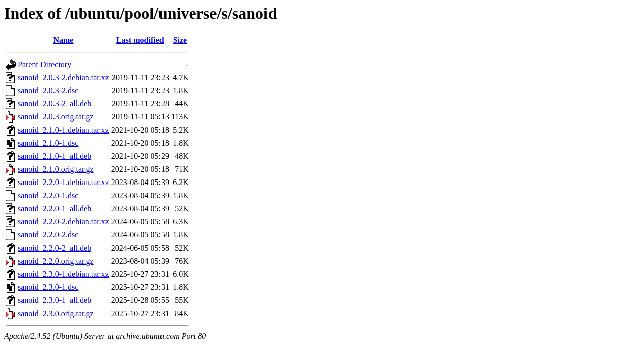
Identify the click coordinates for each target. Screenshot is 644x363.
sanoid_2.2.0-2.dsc (48, 235)
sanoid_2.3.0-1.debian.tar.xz (63, 274)
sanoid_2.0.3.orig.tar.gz (56, 117)
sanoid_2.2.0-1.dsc (48, 195)
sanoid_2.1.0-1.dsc (48, 143)
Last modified (140, 40)
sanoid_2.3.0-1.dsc (48, 287)
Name (63, 40)
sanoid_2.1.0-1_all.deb (55, 156)
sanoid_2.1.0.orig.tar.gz (56, 169)
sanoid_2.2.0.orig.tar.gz (56, 261)
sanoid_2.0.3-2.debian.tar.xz (63, 77)
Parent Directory (44, 64)
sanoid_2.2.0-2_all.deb (55, 248)
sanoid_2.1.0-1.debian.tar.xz (63, 130)
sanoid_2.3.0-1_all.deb (55, 300)
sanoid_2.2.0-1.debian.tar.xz (63, 182)
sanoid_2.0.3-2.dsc (48, 90)
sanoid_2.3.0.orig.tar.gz (56, 313)
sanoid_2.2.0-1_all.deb (55, 208)
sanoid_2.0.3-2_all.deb (55, 104)
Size (180, 40)
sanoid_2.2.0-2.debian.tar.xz (63, 222)
